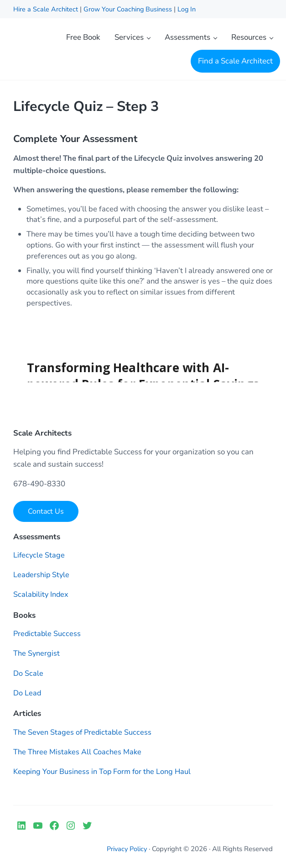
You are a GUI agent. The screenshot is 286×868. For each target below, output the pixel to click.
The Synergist (37, 656)
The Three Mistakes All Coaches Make (78, 754)
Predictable (34, 636)
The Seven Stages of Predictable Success (84, 734)
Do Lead (28, 695)
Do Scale (29, 676)
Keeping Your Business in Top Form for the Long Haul (105, 774)
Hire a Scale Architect (47, 9)
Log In (190, 9)
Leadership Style (42, 577)
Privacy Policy (126, 852)
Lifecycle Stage (39, 558)
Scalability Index (42, 597)
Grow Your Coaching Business (129, 9)
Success (69, 636)
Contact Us (46, 514)
